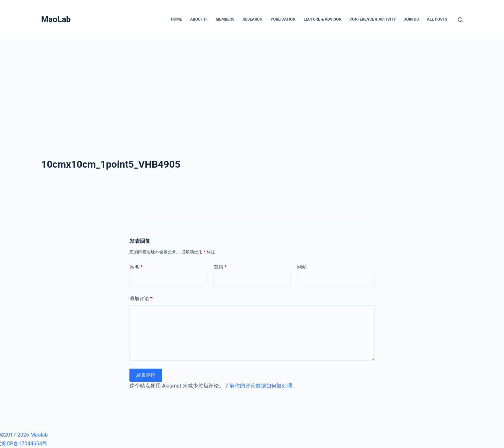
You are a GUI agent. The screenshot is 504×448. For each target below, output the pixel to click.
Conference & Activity (373, 19)
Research (252, 19)
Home (176, 19)
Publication (283, 19)
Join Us (411, 19)
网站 (302, 267)
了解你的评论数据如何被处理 (258, 386)
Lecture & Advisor (322, 19)
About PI (199, 19)
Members (225, 19)
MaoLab (56, 19)
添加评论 (141, 299)
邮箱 (220, 267)
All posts (437, 19)
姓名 (136, 267)
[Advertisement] (252, 88)
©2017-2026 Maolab (24, 435)
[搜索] (460, 20)
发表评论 (146, 375)
